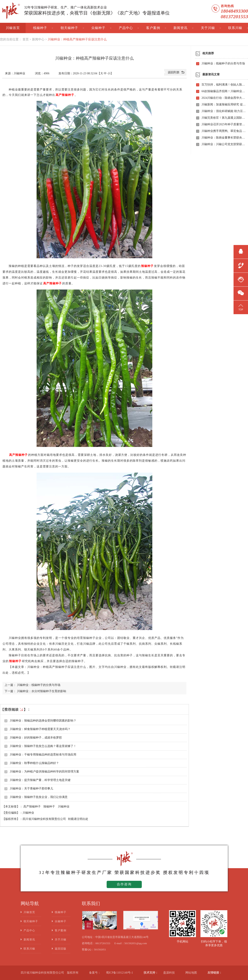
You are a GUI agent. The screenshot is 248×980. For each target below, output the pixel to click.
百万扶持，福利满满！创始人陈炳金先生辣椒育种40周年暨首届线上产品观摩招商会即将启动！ (224, 85)
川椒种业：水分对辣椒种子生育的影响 (42, 691)
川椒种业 (64, 807)
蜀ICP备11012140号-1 (120, 973)
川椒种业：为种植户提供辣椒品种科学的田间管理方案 (44, 772)
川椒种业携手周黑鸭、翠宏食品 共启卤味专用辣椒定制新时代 (224, 131)
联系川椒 (235, 28)
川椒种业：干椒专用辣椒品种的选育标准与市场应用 (43, 755)
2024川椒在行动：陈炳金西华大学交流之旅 (224, 98)
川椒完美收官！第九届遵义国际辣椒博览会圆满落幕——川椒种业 (224, 118)
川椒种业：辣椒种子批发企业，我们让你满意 (39, 797)
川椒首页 (13, 28)
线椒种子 (40, 28)
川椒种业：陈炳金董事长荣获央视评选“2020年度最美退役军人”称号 (224, 138)
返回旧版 (61, 949)
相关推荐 (208, 53)
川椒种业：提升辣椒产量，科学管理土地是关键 (40, 780)
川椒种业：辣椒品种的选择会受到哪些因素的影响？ (43, 721)
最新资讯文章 (211, 74)
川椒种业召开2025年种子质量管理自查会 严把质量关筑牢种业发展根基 (224, 124)
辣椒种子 (50, 807)
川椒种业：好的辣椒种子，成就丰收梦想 (36, 738)
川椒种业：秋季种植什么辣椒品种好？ (34, 763)
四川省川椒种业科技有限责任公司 (44, 819)
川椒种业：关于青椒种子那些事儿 (31, 789)
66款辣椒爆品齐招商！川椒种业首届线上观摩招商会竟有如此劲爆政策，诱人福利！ (224, 91)
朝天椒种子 (69, 28)
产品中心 (126, 28)
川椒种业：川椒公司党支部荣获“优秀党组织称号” (224, 144)
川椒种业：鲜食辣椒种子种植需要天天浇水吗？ (40, 729)
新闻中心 (38, 39)
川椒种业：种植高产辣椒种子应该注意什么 (77, 39)
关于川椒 (208, 28)
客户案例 (153, 28)
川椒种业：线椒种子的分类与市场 (39, 685)
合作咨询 (124, 884)
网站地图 (191, 973)
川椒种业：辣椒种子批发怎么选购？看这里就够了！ (43, 746)
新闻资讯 (180, 28)
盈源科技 (169, 973)
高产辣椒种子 (32, 807)
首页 (26, 39)
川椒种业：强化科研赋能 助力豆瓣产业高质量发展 (224, 111)
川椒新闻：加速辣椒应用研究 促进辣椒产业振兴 (224, 104)
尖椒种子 (98, 28)
